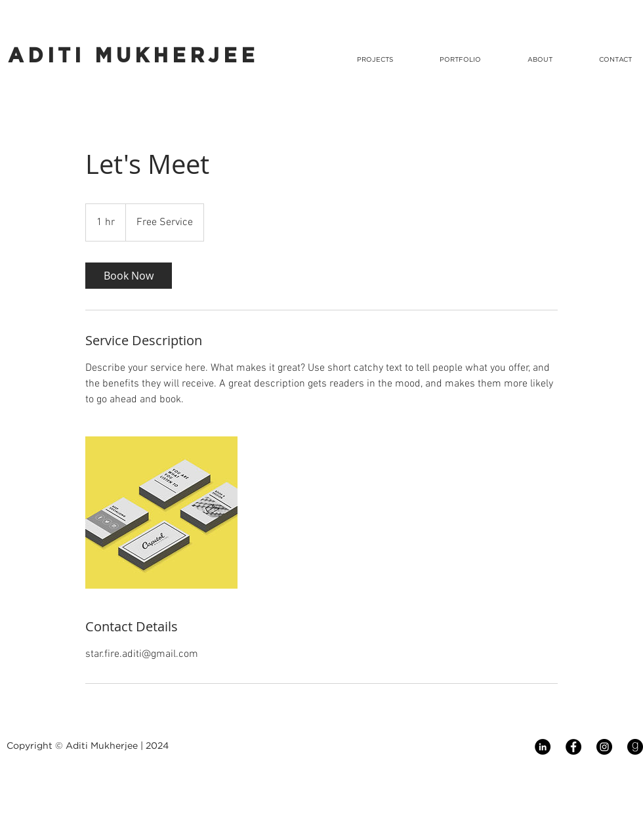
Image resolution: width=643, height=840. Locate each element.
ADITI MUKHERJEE (133, 56)
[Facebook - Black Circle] (573, 747)
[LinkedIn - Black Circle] (543, 747)
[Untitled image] (161, 513)
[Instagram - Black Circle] (604, 747)
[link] (129, 276)
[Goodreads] (635, 747)
